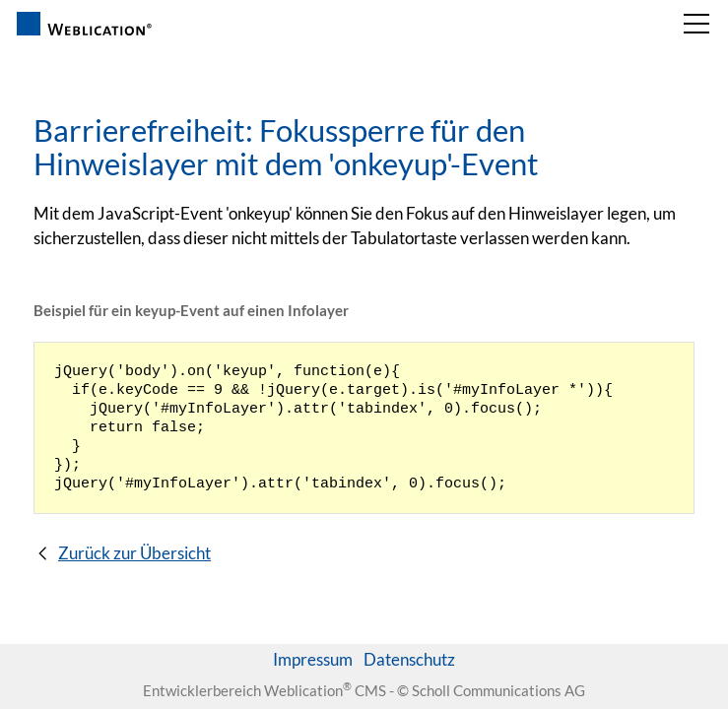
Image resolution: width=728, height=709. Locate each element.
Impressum (313, 659)
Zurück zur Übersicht (134, 553)
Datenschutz (409, 659)
